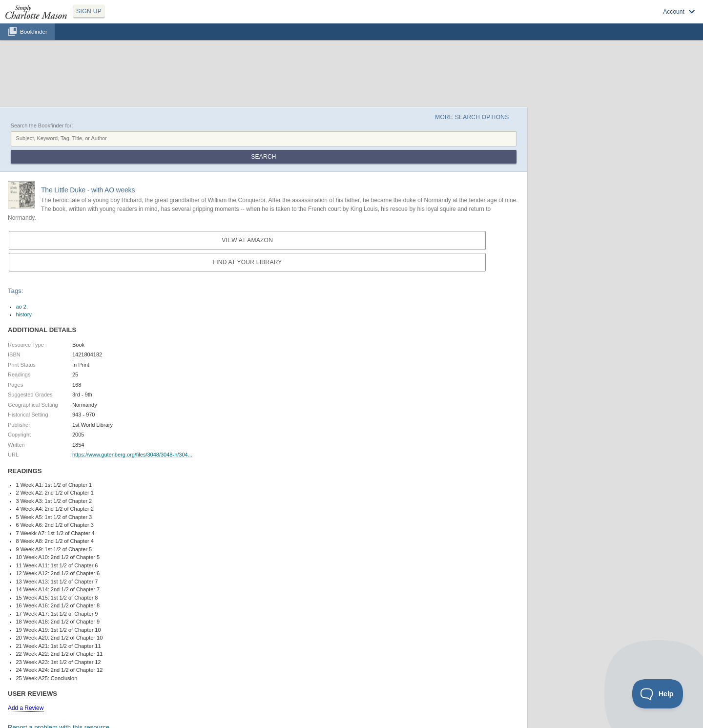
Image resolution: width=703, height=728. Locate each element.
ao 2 (21, 307)
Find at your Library (248, 262)
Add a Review (26, 708)
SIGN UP (89, 11)
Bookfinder (34, 31)
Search (263, 157)
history (24, 314)
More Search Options (472, 117)
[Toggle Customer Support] (658, 694)
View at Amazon (247, 240)
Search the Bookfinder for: (42, 125)
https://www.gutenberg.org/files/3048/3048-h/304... (132, 455)
